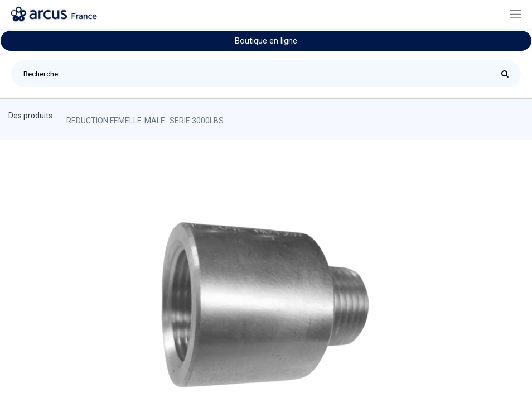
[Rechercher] (508, 74)
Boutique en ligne (266, 41)
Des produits (30, 116)
